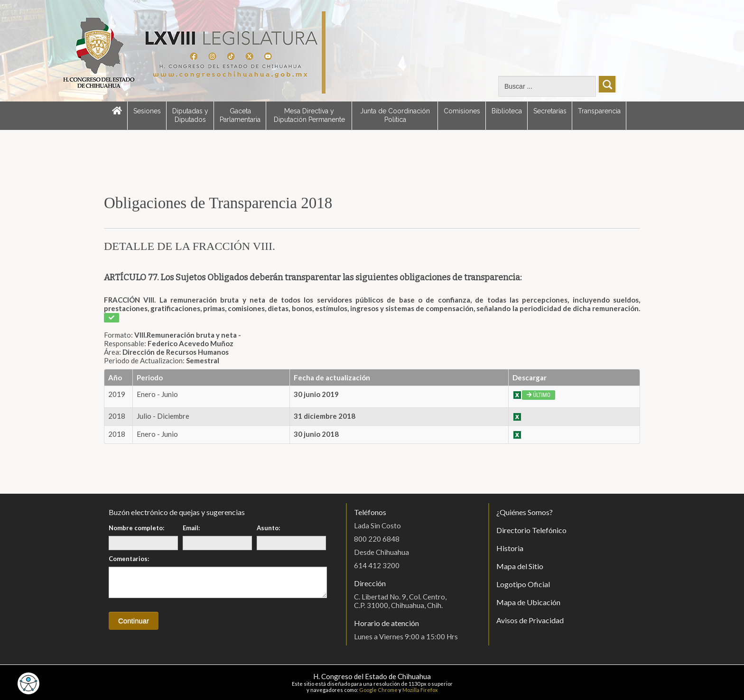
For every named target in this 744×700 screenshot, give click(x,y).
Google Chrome (378, 690)
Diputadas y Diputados (190, 115)
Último (539, 395)
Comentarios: (129, 559)
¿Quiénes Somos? (525, 512)
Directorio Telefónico (531, 530)
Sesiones (147, 111)
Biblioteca (507, 111)
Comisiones (462, 111)
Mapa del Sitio (520, 566)
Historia (510, 548)
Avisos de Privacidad (530, 620)
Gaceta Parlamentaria (240, 115)
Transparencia (599, 111)
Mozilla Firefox (420, 690)
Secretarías (550, 111)
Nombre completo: (136, 528)
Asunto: (268, 528)
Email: (191, 528)
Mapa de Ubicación (528, 602)
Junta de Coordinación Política (395, 115)
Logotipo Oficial (523, 584)
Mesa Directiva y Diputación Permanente (309, 115)
